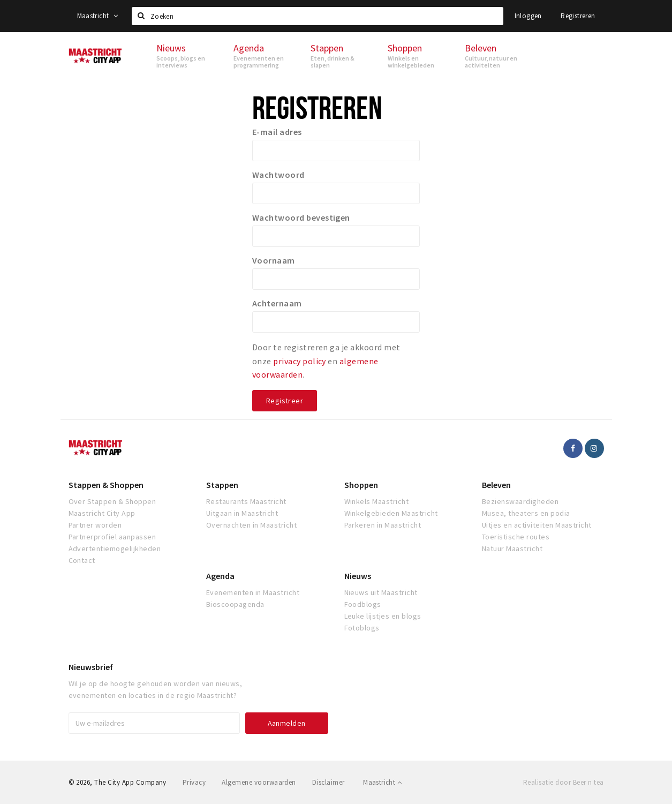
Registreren (578, 16)
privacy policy (300, 361)
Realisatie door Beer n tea (563, 782)
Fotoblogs (362, 628)
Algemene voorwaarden (259, 782)
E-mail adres (277, 132)
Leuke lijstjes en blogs (383, 616)
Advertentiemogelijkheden (115, 548)
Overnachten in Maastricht (251, 525)
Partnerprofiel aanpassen (112, 537)
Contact (82, 560)
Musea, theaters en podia (526, 513)
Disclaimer (329, 782)
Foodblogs (363, 604)
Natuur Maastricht (512, 548)
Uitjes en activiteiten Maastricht (537, 525)
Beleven (496, 485)
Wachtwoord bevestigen (301, 217)
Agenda (220, 576)
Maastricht (98, 16)
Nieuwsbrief (91, 667)
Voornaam (274, 260)
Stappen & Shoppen (106, 485)
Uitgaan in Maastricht (242, 513)
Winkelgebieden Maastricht (391, 513)
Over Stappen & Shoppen (112, 501)
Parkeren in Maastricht (383, 525)
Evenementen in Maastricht (253, 592)
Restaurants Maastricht (246, 501)
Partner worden (95, 525)
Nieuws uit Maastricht (381, 592)
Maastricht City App (102, 513)
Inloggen (528, 16)
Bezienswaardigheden (520, 501)
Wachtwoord (278, 175)
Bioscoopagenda (235, 604)
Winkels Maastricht (377, 501)
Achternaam (277, 303)
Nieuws (358, 576)
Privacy (194, 782)
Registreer (285, 401)
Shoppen (361, 485)
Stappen (222, 485)
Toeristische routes (516, 537)
